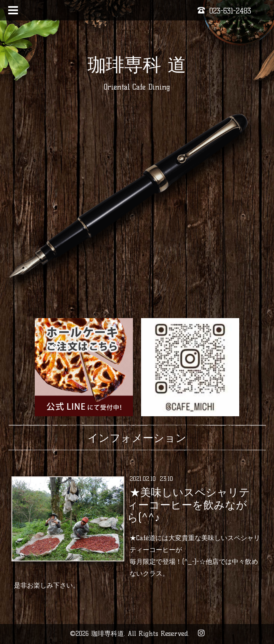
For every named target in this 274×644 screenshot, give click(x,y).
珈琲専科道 (108, 634)
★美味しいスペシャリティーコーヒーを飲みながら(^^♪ (188, 505)
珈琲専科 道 (137, 65)
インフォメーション (137, 438)
